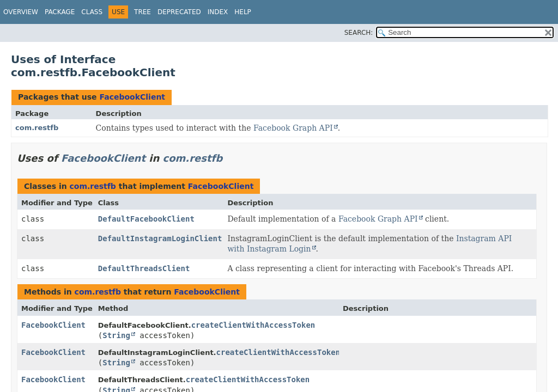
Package (60, 12)
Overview (21, 12)
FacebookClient (132, 97)
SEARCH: (359, 33)
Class (92, 12)
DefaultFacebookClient (146, 219)
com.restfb (37, 128)
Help (243, 12)
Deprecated (179, 12)
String (116, 335)
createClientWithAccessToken (253, 325)
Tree (142, 12)
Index (218, 12)
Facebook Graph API (293, 128)
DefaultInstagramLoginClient (160, 238)
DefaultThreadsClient (144, 268)
